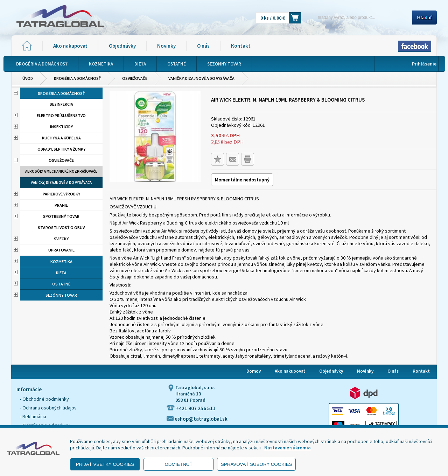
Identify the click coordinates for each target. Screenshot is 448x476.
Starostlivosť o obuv (61, 227)
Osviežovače (135, 78)
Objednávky (122, 46)
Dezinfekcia (61, 104)
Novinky (166, 46)
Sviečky (61, 239)
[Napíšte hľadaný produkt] (359, 17)
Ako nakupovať (70, 46)
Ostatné (61, 284)
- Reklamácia (33, 416)
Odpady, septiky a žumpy (61, 149)
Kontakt (241, 46)
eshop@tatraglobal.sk (197, 419)
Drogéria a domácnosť (78, 78)
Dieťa (61, 273)
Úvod (28, 78)
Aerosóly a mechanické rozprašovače (61, 171)
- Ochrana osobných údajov (48, 408)
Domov (254, 371)
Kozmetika (61, 261)
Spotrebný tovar (61, 216)
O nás (203, 46)
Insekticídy (61, 127)
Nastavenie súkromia (288, 448)
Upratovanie (61, 250)
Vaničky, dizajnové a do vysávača (201, 78)
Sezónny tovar (61, 295)
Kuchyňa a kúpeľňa (61, 138)
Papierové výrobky (61, 194)
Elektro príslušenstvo (61, 115)
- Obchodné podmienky (44, 399)
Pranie (61, 205)
